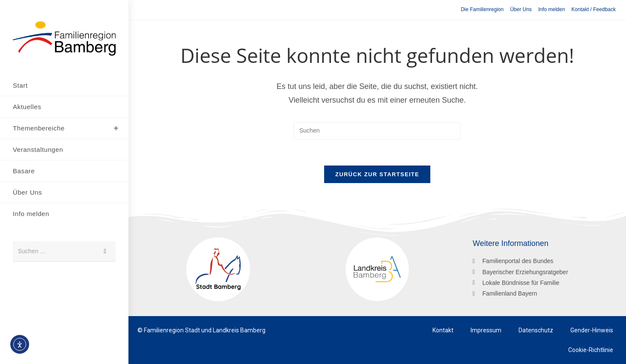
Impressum (486, 330)
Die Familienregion (482, 9)
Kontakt (443, 330)
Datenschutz (536, 330)
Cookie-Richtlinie (591, 350)
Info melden (552, 9)
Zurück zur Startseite (377, 174)
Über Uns (521, 9)
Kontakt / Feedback (594, 9)
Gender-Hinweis (592, 330)
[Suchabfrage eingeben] (377, 131)
